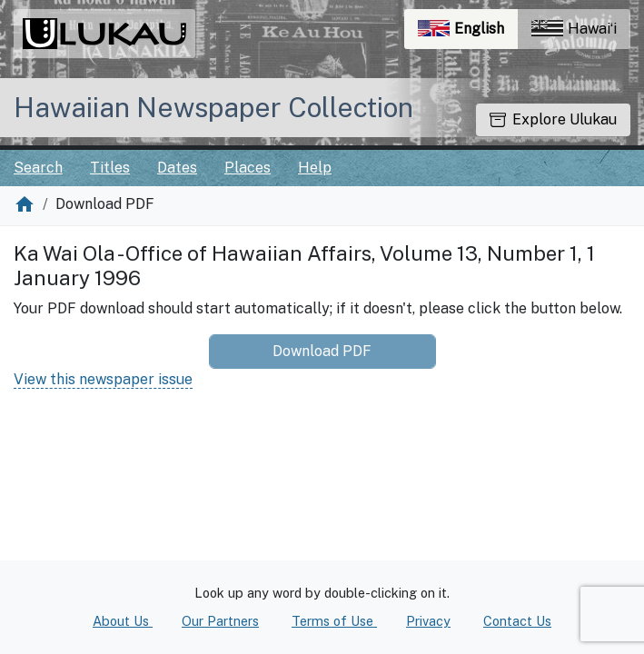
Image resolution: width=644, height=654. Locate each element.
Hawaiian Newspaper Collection (213, 107)
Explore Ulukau (553, 119)
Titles (110, 168)
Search (38, 168)
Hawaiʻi (574, 29)
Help (315, 168)
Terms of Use (334, 621)
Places (248, 168)
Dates (177, 168)
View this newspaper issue (103, 379)
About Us (123, 621)
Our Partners (220, 621)
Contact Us (517, 621)
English (468, 33)
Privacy (428, 621)
